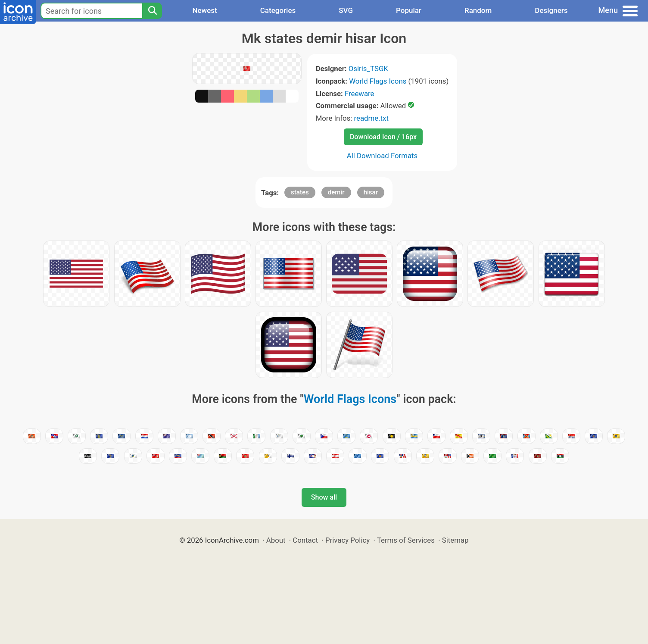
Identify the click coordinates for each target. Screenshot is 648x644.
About (276, 540)
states (300, 192)
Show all (324, 497)
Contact (305, 540)
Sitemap (455, 540)
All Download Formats (382, 156)
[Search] (152, 11)
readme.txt (371, 118)
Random (478, 10)
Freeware (360, 94)
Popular (409, 10)
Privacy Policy (347, 540)
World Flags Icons (378, 81)
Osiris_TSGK (368, 69)
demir (336, 192)
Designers (551, 10)
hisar (371, 192)
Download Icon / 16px (383, 137)
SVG (346, 10)
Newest (204, 10)
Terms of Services (406, 540)
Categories (278, 10)
